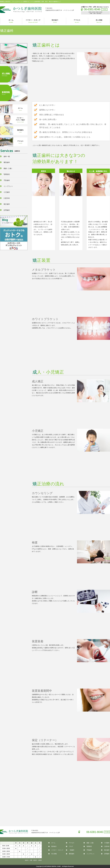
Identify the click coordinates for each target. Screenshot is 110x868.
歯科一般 (7, 156)
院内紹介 (54, 846)
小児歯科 (7, 192)
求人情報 (54, 854)
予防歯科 (7, 180)
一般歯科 (72, 850)
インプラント (8, 186)
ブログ (71, 846)
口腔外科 (7, 198)
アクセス (72, 843)
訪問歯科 (7, 210)
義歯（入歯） (8, 168)
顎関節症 (7, 174)
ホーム (53, 843)
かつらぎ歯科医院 (21, 10)
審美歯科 (7, 162)
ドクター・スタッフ (57, 850)
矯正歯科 (7, 204)
